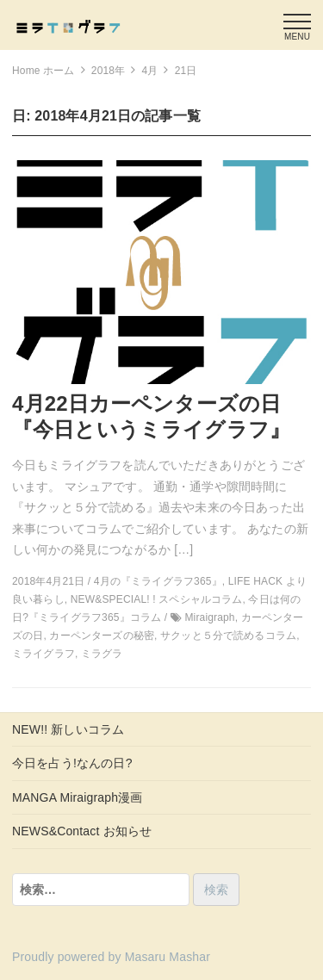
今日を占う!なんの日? (72, 763)
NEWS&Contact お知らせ (82, 831)
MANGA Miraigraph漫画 (77, 797)
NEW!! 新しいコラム (68, 729)
